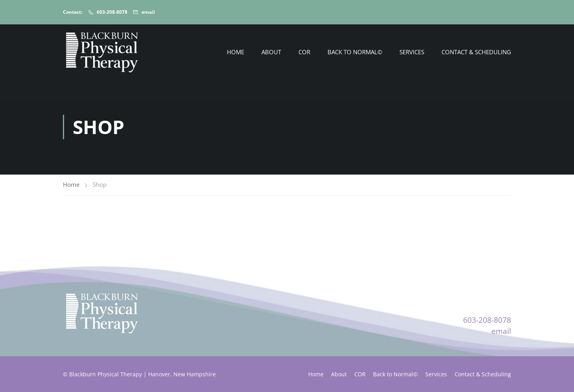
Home (235, 52)
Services (412, 52)
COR (304, 52)
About (271, 52)
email (148, 12)
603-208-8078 (112, 12)
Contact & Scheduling (476, 52)
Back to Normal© (355, 52)
